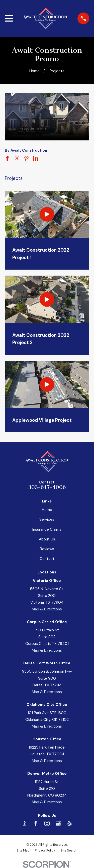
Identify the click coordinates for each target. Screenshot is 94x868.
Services (47, 519)
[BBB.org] (24, 823)
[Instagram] (47, 823)
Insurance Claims (47, 529)
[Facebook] (36, 823)
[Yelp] (70, 823)
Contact (47, 559)
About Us (47, 539)
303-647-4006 (47, 487)
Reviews (47, 549)
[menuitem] (23, 851)
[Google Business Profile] (58, 823)
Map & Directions (47, 609)
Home (47, 510)
